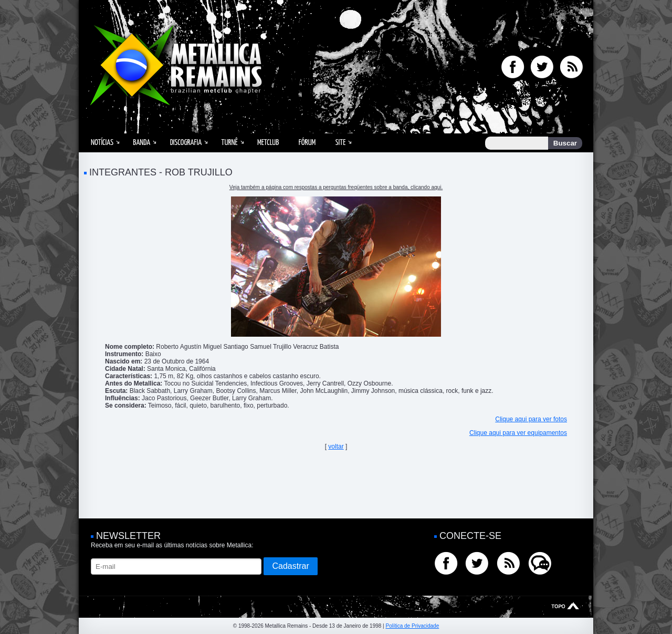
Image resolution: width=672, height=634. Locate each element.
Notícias (102, 143)
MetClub (268, 143)
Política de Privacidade (412, 626)
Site (341, 143)
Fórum (307, 143)
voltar (336, 446)
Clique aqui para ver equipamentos (518, 433)
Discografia (186, 143)
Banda (141, 143)
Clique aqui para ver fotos (531, 419)
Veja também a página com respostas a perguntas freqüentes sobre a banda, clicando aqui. (336, 187)
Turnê (230, 143)
